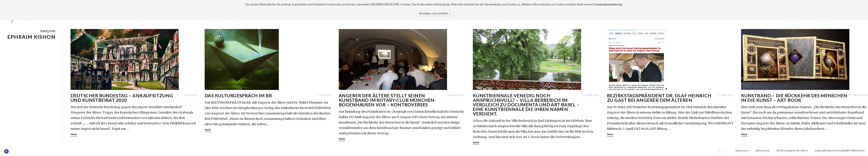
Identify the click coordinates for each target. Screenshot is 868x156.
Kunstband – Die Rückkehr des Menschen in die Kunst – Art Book (794, 98)
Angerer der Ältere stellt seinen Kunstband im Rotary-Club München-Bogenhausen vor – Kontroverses (387, 100)
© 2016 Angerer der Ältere (792, 150)
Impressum (742, 150)
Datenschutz (763, 150)
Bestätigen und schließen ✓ (435, 13)
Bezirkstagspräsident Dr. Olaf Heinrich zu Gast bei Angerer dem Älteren (659, 98)
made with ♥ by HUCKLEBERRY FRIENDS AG (840, 150)
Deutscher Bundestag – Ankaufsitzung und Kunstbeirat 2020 (122, 98)
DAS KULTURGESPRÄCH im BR (238, 95)
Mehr (74, 134)
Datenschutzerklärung (608, 4)
